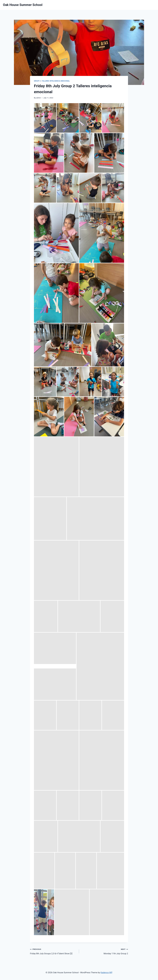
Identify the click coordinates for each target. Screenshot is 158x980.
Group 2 (37, 81)
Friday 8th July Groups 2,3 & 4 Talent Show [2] (53, 951)
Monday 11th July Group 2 (105, 951)
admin (39, 98)
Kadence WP (107, 972)
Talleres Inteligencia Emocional (56, 81)
